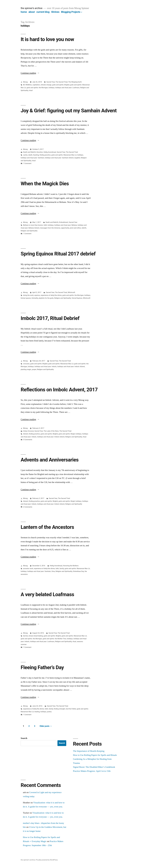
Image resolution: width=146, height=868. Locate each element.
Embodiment (64, 222)
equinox (37, 295)
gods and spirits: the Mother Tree (54, 639)
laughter (77, 158)
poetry (49, 712)
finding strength (59, 709)
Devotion (40, 152)
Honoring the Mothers (71, 566)
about (32, 12)
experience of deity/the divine (51, 295)
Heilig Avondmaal (50, 152)
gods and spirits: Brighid (61, 85)
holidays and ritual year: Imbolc (46, 367)
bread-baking (38, 636)
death (30, 155)
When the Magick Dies (45, 184)
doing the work (28, 295)
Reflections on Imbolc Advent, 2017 (59, 390)
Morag (25, 82)
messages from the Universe (50, 228)
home (24, 12)
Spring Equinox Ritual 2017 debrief (58, 254)
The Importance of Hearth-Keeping (89, 751)
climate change (46, 85)
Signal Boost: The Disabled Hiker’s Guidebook (94, 767)
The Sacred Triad (62, 82)
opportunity (65, 228)
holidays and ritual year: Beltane (66, 225)
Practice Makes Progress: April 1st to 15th (92, 771)
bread (31, 636)
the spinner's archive (32, 8)
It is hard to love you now (47, 39)
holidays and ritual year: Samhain (32, 158)
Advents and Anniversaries (50, 460)
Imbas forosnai (28, 431)
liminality (35, 298)
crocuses (26, 364)
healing (37, 712)
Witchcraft (71, 292)
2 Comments (28, 507)
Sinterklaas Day (78, 571)
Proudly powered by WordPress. (47, 860)
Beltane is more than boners (33, 225)
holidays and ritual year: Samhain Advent (59, 158)
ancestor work (28, 569)
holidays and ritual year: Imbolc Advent (71, 367)
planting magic (26, 369)
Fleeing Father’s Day (42, 667)
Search (24, 738)
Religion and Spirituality (29, 231)
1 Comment (27, 163)
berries (26, 636)
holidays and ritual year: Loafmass (67, 88)
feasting (36, 155)
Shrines (55, 12)
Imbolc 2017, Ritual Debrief (50, 318)
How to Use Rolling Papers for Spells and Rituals (95, 755)
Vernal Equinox (77, 298)
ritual (31, 90)
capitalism (36, 85)
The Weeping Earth (75, 82)
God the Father (71, 709)
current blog (43, 12)
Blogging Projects (71, 12)
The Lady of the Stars (51, 431)
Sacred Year (51, 82)
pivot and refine (75, 228)
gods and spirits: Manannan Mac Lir (64, 155)
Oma (53, 571)
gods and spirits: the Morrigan (37, 88)
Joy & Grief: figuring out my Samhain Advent (69, 111)
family (62, 569)
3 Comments (28, 440)
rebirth (84, 228)
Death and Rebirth (29, 152)
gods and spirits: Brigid (67, 434)
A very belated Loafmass (47, 594)
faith (45, 225)
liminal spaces (26, 298)
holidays (52, 88)
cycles (25, 155)
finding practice (45, 155)
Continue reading (30, 73)
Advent (26, 434)
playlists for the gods (46, 298)
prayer (34, 369)
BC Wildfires (27, 85)
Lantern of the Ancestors (47, 527)
